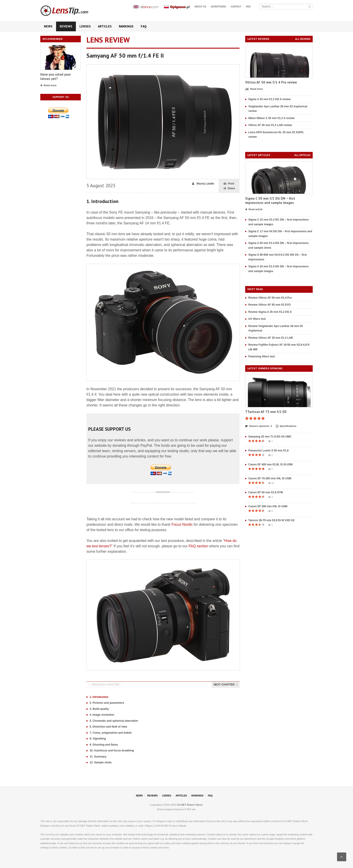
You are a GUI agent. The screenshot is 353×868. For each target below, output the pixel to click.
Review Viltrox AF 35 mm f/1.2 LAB (270, 338)
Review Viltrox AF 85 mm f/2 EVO (269, 305)
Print (229, 184)
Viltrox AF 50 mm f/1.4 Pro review (271, 82)
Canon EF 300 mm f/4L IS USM (268, 506)
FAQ (144, 26)
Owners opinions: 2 (259, 426)
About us (200, 7)
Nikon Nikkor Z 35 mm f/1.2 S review (271, 118)
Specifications (286, 426)
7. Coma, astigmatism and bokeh (111, 733)
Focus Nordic (182, 524)
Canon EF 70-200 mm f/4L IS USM (270, 478)
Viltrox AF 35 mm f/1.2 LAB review (270, 125)
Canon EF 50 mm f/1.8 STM (266, 492)
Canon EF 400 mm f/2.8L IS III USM (270, 464)
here (75, 848)
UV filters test (257, 319)
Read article (254, 210)
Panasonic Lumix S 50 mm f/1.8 (268, 451)
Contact (236, 7)
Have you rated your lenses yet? (55, 77)
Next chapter (226, 685)
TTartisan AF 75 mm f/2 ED (266, 412)
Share (229, 188)
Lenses (85, 26)
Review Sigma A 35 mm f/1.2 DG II (270, 312)
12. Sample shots (101, 762)
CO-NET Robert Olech (190, 805)
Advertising (218, 7)
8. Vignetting (98, 739)
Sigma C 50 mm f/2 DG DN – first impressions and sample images (270, 201)
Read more (48, 86)
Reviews (66, 26)
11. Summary (98, 757)
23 (271, 483)
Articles (105, 26)
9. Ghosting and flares (104, 745)
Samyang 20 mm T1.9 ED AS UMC (270, 437)
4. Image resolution (102, 715)
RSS (248, 7)
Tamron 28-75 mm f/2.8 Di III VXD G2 (271, 520)
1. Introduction (99, 697)
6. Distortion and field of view (108, 727)
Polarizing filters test (262, 356)
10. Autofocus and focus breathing (112, 751)
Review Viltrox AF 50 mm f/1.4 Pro (270, 298)
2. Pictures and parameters (107, 703)
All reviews (303, 39)
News (48, 26)
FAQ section (198, 546)
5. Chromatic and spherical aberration (114, 721)
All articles (302, 155)
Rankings (126, 26)
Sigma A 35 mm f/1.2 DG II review (269, 99)
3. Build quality (99, 709)
